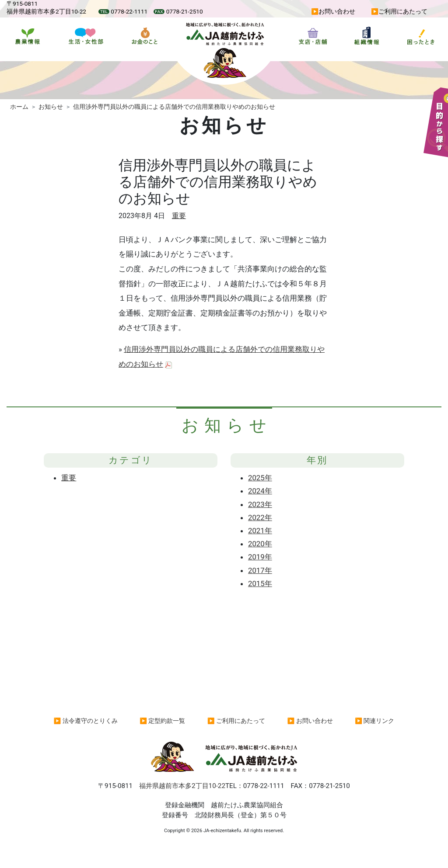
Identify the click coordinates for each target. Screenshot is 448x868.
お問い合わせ (337, 11)
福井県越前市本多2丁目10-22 (182, 786)
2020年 (260, 544)
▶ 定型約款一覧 (162, 721)
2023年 (260, 504)
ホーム (19, 107)
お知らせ (51, 107)
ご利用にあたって (403, 11)
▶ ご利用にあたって (236, 721)
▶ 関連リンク (374, 721)
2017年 (260, 570)
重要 (179, 216)
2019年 (260, 557)
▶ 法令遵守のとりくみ (86, 721)
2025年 (260, 478)
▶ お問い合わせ (310, 721)
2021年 (260, 531)
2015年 (260, 583)
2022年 (260, 517)
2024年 (260, 491)
